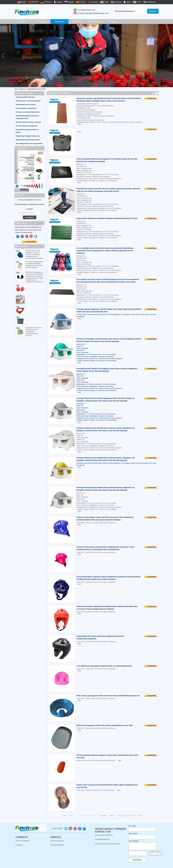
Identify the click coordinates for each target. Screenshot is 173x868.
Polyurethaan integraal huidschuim (28, 136)
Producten (60, 22)
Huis (16, 89)
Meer (79, 124)
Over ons (41, 22)
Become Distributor (57, 841)
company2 (19, 845)
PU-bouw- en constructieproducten (28, 112)
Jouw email (133, 833)
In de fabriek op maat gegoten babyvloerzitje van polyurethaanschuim (104, 666)
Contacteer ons (95, 22)
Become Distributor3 (23, 841)
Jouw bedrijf (133, 841)
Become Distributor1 (58, 845)
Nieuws (114, 22)
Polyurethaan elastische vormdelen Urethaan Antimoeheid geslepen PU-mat (107, 218)
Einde (112, 816)
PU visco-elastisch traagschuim (27, 126)
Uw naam (132, 826)
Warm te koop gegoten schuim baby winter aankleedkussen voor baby (105, 725)
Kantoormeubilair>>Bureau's (26, 97)
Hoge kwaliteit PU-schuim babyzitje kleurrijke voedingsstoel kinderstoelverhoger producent (34, 332)
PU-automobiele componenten (26, 108)
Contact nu (29, 241)
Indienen (137, 860)
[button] (170, 56)
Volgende (104, 816)
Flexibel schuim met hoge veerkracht (28, 122)
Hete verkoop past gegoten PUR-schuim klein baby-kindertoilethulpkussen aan (108, 696)
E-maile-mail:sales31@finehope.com (93, 13)
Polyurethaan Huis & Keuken (26, 105)
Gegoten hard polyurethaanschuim (28, 140)
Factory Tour (78, 22)
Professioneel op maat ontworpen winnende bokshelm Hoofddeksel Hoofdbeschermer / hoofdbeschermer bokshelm (34, 254)
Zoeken (153, 11)
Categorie (22, 89)
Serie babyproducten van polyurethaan (29, 143)
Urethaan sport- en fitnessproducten (28, 101)
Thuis (23, 22)
